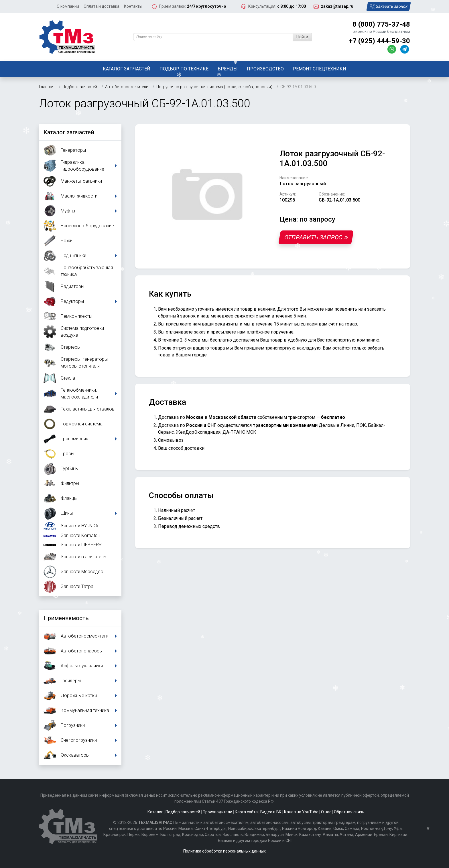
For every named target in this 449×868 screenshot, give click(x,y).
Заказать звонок (388, 7)
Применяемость (66, 618)
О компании (68, 6)
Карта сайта (246, 812)
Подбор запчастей (183, 812)
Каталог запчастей (127, 69)
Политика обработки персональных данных (224, 851)
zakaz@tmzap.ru (337, 6)
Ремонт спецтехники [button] (320, 69)
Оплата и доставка (102, 6)
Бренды (228, 69)
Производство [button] (265, 69)
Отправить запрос (316, 237)
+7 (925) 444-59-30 (379, 41)
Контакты (133, 6)
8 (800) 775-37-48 (381, 24)
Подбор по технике (184, 69)
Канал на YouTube (301, 812)
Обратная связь (349, 812)
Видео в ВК (271, 812)
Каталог (155, 812)
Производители (217, 812)
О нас (326, 812)
